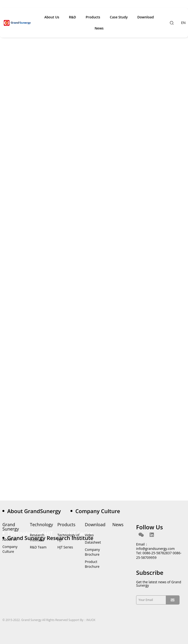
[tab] (36, 511)
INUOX (91, 620)
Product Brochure (92, 564)
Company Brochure (92, 552)
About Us (52, 17)
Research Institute (37, 537)
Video (89, 535)
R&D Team (38, 547)
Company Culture (10, 549)
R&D (72, 17)
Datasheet (93, 542)
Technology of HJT (68, 537)
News (99, 28)
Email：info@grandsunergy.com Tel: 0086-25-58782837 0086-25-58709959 (159, 551)
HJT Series (65, 547)
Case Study (119, 17)
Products (93, 17)
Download (146, 17)
